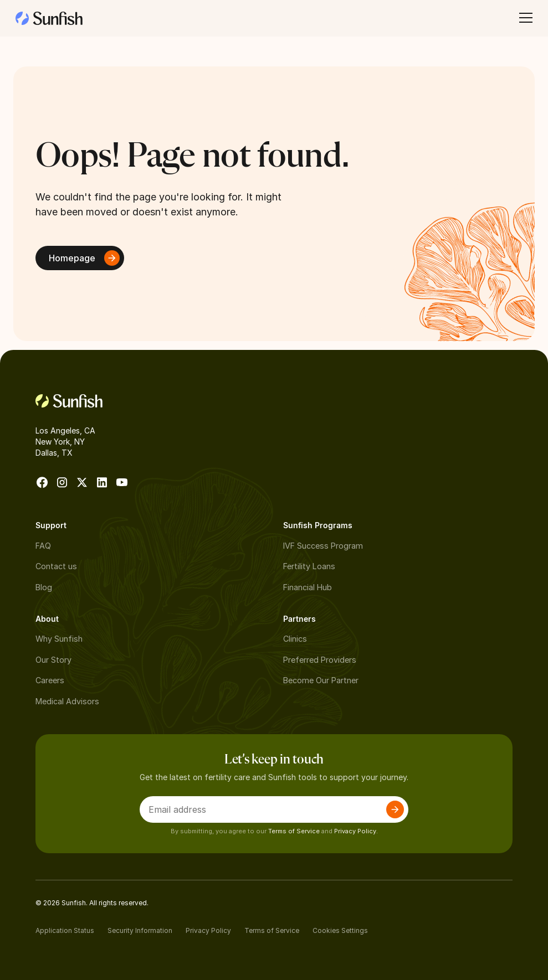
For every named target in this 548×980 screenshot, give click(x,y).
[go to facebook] (42, 482)
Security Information (140, 930)
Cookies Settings (340, 930)
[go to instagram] (62, 482)
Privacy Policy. (356, 831)
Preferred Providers (320, 660)
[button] (524, 18)
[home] (49, 18)
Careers (50, 680)
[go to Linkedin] (102, 482)
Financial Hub (308, 587)
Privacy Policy (208, 930)
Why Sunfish (59, 639)
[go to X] (82, 482)
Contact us (56, 566)
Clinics (295, 639)
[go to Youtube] (122, 482)
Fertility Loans (309, 566)
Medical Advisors (67, 701)
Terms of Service (294, 831)
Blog (44, 587)
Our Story (53, 660)
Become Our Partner (321, 680)
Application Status (65, 930)
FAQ (43, 546)
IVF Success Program (323, 546)
